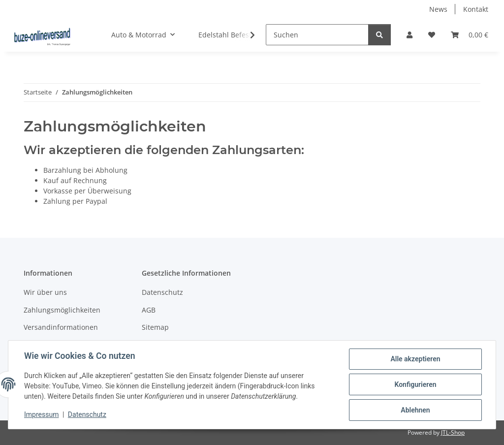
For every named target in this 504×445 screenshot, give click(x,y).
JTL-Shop (453, 432)
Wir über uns (45, 292)
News (438, 9)
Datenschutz (87, 414)
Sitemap (155, 327)
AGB (149, 310)
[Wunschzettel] (432, 35)
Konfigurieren (415, 384)
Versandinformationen (61, 327)
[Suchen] (317, 35)
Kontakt (476, 9)
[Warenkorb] (470, 35)
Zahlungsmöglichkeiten (62, 310)
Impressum (41, 414)
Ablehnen (415, 410)
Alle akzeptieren (415, 359)
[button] (409, 35)
